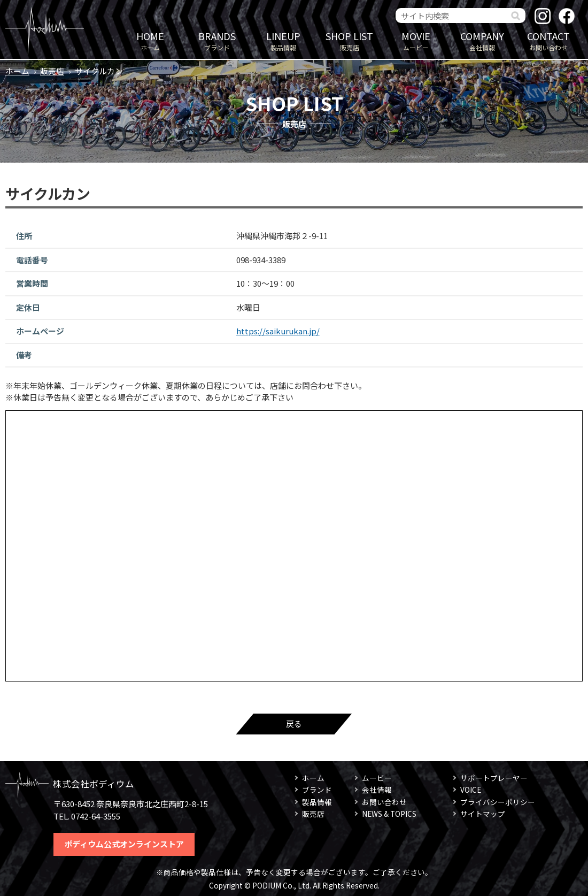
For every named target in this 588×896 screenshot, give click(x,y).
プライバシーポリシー (498, 802)
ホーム (150, 40)
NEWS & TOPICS (389, 814)
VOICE (471, 790)
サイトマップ (483, 814)
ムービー (416, 40)
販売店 (350, 40)
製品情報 (283, 40)
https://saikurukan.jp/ (278, 331)
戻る (294, 723)
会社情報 (482, 40)
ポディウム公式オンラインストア (124, 844)
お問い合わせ (548, 40)
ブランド (217, 40)
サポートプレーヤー (494, 778)
